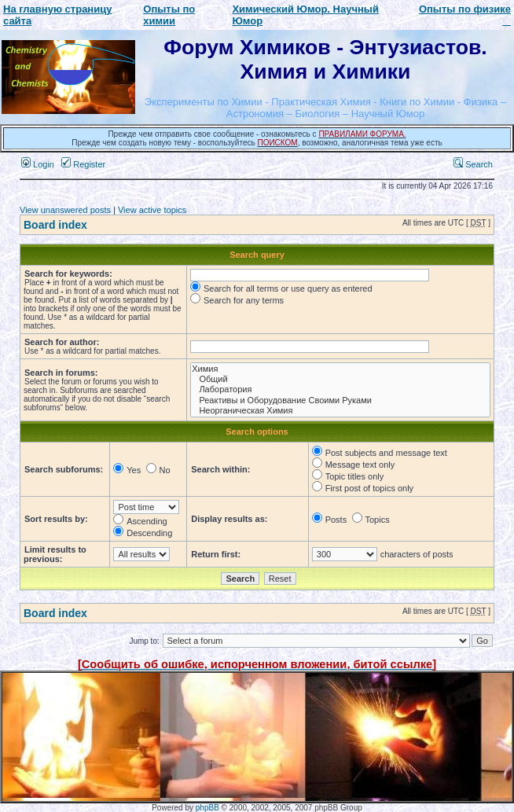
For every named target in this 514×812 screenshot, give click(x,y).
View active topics (152, 210)
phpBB (207, 808)
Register (83, 164)
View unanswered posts (65, 210)
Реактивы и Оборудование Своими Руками (340, 400)
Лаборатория (340, 389)
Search (473, 164)
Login (38, 164)
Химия (340, 369)
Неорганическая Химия (340, 411)
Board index (55, 225)
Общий (340, 379)
